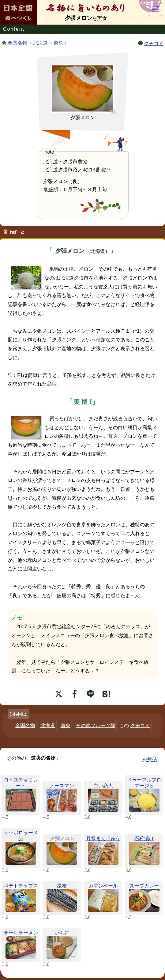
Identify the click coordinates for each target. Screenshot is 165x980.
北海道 (40, 43)
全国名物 (17, 42)
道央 (58, 43)
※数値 (150, 760)
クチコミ (154, 43)
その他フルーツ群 (96, 725)
